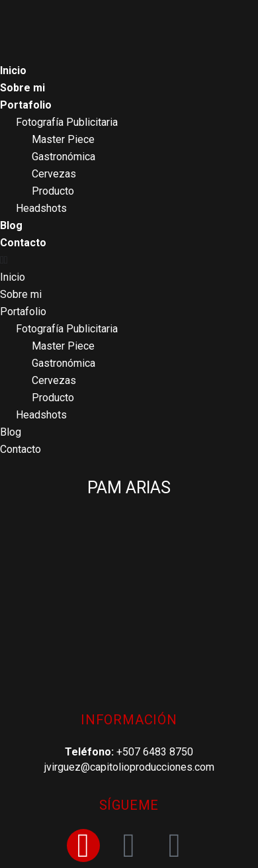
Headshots (41, 208)
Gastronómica (64, 157)
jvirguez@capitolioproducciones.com (129, 767)
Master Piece (63, 139)
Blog (11, 225)
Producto (53, 191)
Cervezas (54, 174)
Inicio (13, 71)
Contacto (23, 243)
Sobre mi (22, 88)
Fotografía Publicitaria (67, 122)
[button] (129, 260)
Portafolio (26, 105)
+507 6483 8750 (155, 752)
